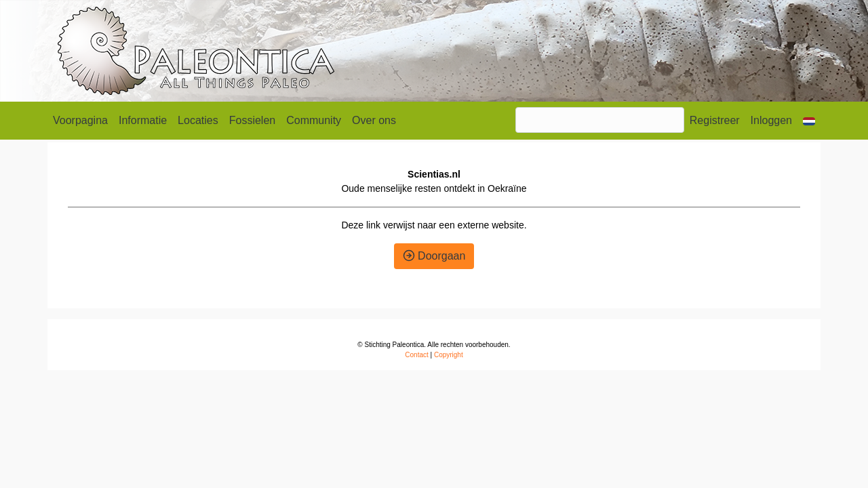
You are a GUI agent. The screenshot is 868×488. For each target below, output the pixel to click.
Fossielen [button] (252, 120)
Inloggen (771, 120)
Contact (416, 355)
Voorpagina (80, 120)
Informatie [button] (143, 120)
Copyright (449, 355)
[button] (809, 121)
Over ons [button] (374, 120)
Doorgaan (434, 256)
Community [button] (314, 120)
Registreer (715, 120)
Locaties (198, 120)
